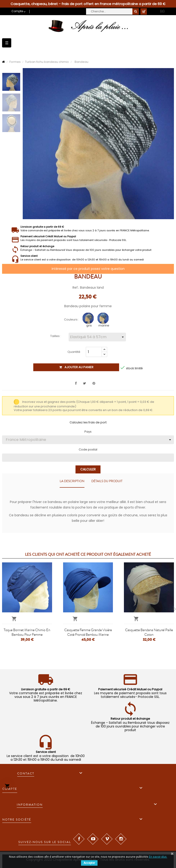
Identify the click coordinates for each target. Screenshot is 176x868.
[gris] (89, 319)
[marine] (104, 319)
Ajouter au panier (76, 367)
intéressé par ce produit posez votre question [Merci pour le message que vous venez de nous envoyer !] (88, 269)
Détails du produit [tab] (107, 481)
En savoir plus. (158, 857)
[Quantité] (94, 352)
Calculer (88, 469)
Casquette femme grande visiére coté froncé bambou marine (88, 632)
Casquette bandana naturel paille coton (149, 632)
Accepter (89, 863)
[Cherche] (112, 11)
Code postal (88, 450)
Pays (88, 432)
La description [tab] (72, 481)
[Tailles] (97, 337)
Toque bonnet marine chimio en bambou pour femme (27, 632)
